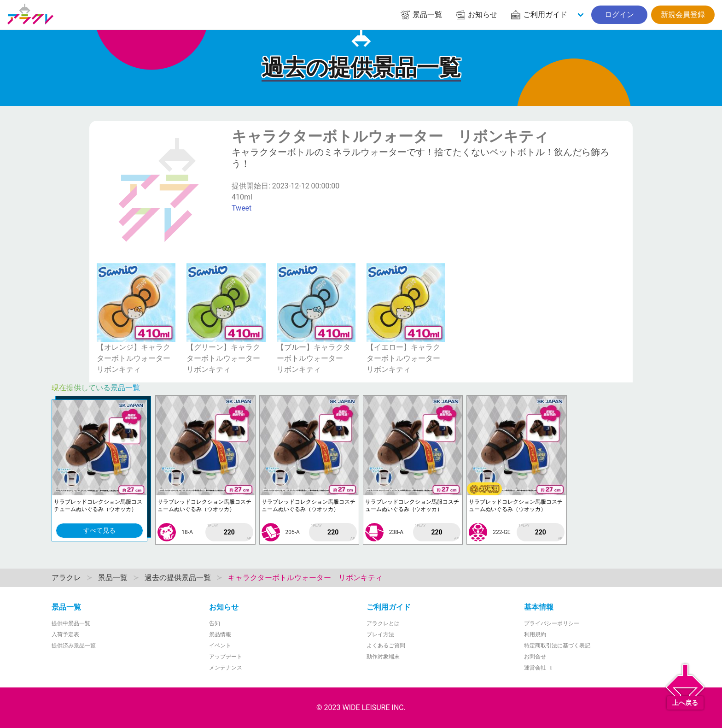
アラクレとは (383, 623)
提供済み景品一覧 (74, 646)
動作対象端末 (383, 657)
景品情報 (220, 634)
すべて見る (99, 530)
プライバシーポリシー (552, 623)
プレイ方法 (380, 634)
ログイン (619, 15)
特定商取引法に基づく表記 (557, 646)
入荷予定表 (65, 634)
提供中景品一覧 (71, 623)
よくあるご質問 (386, 646)
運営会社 (539, 668)
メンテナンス (226, 668)
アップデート (226, 657)
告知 (215, 623)
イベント (220, 646)
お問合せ (535, 657)
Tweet (242, 208)
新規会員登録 (683, 15)
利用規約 (535, 634)
